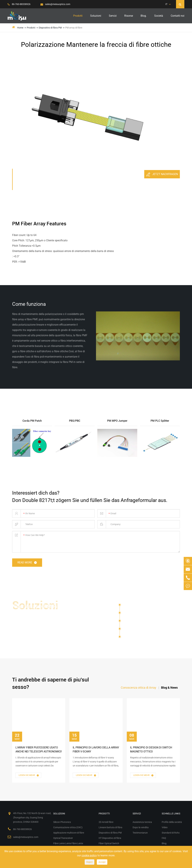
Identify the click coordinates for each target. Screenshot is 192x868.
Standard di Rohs (171, 833)
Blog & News (169, 688)
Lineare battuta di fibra (110, 827)
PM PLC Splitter (160, 421)
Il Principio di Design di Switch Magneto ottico (151, 750)
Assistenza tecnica (142, 822)
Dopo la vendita (141, 827)
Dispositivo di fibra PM (50, 28)
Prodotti (78, 16)
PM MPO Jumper (117, 421)
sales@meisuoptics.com (55, 4)
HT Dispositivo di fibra (110, 838)
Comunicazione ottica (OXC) (141, 614)
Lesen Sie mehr (29, 775)
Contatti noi (178, 16)
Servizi (113, 16)
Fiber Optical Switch (109, 843)
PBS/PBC (75, 421)
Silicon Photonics (134, 606)
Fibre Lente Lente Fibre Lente (145, 637)
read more (27, 563)
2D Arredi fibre (106, 822)
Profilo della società (172, 822)
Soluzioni (96, 16)
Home (20, 28)
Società (159, 16)
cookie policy (89, 855)
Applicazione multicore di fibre (142, 622)
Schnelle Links (171, 814)
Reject (90, 862)
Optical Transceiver (135, 630)
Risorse (129, 16)
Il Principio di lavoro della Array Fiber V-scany (96, 750)
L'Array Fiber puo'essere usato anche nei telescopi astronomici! (39, 750)
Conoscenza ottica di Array (139, 688)
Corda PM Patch (32, 421)
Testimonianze (140, 833)
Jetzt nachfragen (162, 174)
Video (165, 827)
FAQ (164, 838)
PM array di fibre (74, 28)
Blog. (144, 16)
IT (166, 4)
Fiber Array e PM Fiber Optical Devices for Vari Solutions (40, 614)
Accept (102, 862)
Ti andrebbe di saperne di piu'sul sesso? (50, 683)
